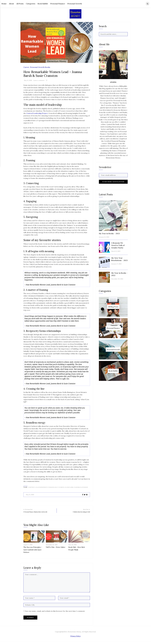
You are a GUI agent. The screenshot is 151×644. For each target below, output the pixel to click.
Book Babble (43, 4)
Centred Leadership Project (37, 113)
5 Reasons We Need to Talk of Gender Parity (118, 245)
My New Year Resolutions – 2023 (119, 259)
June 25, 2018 (72, 547)
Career (26, 67)
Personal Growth (75, 4)
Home (4, 4)
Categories (31, 4)
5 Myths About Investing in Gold (74, 510)
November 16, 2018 (52, 547)
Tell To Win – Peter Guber (56, 549)
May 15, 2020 (28, 80)
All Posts (20, 4)
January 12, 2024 (104, 237)
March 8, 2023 (116, 251)
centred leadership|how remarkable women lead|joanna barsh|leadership (58, 487)
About (11, 4)
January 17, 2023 (116, 264)
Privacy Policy (75, 638)
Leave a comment (39, 80)
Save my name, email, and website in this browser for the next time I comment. (55, 613)
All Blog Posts (113, 307)
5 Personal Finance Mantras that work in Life (39, 512)
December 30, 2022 (117, 279)
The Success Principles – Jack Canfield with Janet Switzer (33, 552)
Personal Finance (58, 4)
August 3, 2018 (28, 547)
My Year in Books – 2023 (109, 233)
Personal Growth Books (40, 67)
